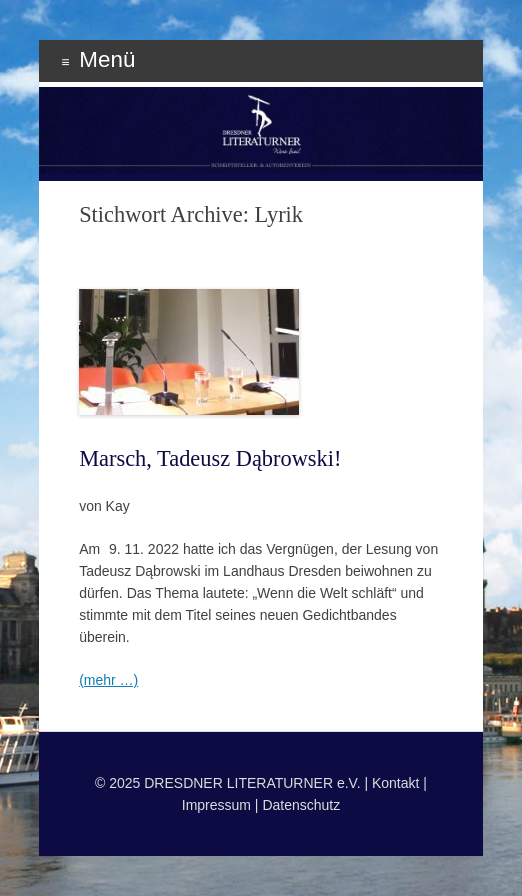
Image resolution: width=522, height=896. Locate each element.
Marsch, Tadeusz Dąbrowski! (210, 458)
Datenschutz (301, 805)
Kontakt (395, 783)
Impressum (216, 805)
